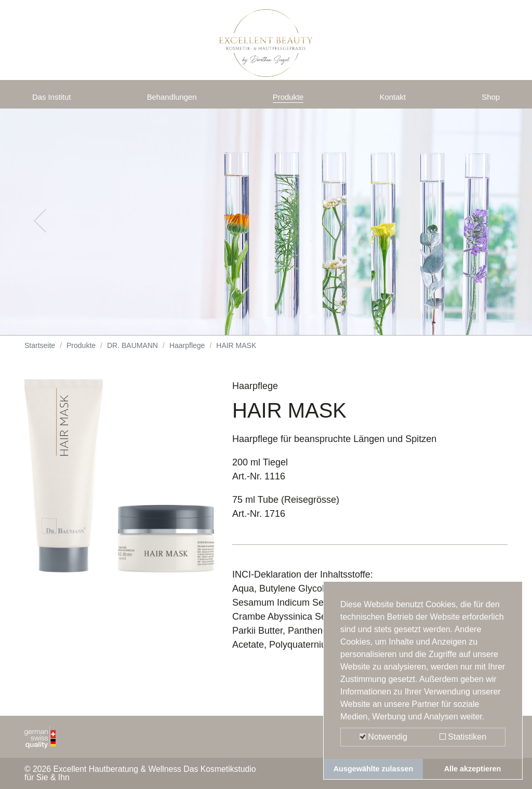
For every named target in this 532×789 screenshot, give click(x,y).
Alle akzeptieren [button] (473, 769)
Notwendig (383, 737)
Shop (489, 100)
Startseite (40, 353)
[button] (40, 229)
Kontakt (395, 100)
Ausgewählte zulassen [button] (374, 769)
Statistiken (463, 737)
